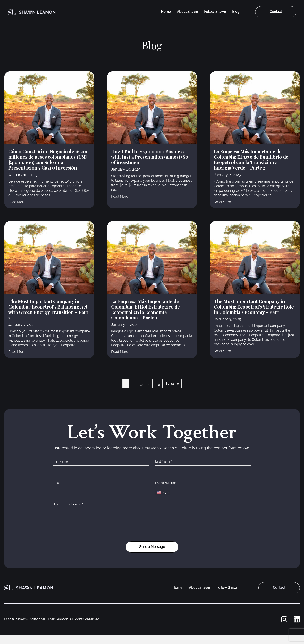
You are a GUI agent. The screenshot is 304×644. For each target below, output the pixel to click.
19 (158, 384)
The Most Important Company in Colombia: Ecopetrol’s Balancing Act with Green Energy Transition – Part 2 (48, 309)
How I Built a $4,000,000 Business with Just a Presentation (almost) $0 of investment (150, 157)
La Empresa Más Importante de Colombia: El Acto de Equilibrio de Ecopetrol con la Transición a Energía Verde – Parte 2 (251, 159)
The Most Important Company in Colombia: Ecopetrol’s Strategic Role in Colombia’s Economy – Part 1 (254, 307)
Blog (236, 12)
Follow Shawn (215, 12)
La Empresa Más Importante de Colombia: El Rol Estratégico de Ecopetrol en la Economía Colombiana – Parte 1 (146, 309)
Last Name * (164, 461)
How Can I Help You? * (68, 504)
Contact (276, 12)
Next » (173, 384)
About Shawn (187, 12)
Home (166, 12)
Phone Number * (166, 483)
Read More (17, 202)
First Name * (61, 461)
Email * (57, 483)
